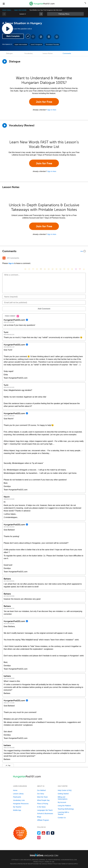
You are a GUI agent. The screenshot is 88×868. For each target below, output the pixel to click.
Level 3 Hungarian (36, 44)
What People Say (43, 800)
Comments (67, 53)
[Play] (5, 125)
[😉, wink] (56, 269)
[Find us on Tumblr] (53, 833)
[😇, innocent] (64, 269)
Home (15, 790)
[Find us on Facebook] (48, 833)
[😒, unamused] (37, 269)
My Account (62, 802)
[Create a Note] (41, 37)
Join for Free (44, 102)
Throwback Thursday (52, 44)
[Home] (42, 5)
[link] (41, 14)
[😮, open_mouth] (72, 269)
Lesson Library (7, 10)
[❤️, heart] (80, 269)
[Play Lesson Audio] (7, 29)
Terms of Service (67, 864)
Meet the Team (42, 797)
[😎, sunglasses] (41, 269)
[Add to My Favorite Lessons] (33, 37)
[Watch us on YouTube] (43, 833)
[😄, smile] (25, 269)
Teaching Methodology (66, 809)
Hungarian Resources (21, 804)
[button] (84, 4)
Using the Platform (64, 806)
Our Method (41, 790)
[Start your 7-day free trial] (20, 833)
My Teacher (17, 807)
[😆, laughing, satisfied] (49, 269)
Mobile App (17, 810)
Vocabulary (29, 53)
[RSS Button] (4, 258)
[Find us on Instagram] (39, 838)
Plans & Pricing (43, 804)
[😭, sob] (60, 269)
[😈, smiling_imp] (76, 269)
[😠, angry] (45, 269)
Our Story (41, 794)
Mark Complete (13, 36)
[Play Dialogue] (5, 61)
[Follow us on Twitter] (39, 833)
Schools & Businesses (45, 814)
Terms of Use (50, 862)
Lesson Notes (48, 53)
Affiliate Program (43, 820)
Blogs (39, 817)
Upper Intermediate (20, 10)
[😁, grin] (33, 269)
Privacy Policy (39, 862)
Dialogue (9, 53)
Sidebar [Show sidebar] (65, 14)
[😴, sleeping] (68, 269)
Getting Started (63, 794)
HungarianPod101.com (69, 860)
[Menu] (4, 4)
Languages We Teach (45, 810)
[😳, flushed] (29, 269)
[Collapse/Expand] (44, 251)
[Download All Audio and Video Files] (57, 37)
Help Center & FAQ (65, 790)
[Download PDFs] (49, 37)
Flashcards (17, 797)
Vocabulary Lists (19, 800)
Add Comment (44, 309)
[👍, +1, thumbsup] (84, 269)
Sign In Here (52, 110)
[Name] (44, 297)
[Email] (44, 303)
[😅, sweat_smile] (53, 269)
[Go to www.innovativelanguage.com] (44, 855)
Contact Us (62, 818)
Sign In (11, 263)
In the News (41, 807)
